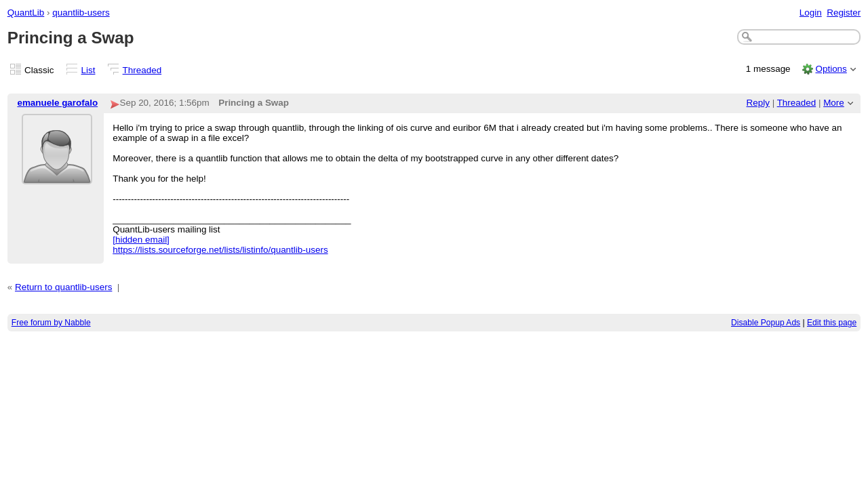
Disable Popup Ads (766, 323)
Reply (758, 103)
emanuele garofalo (57, 103)
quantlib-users (81, 13)
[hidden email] (141, 240)
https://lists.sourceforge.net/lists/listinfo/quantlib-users (220, 250)
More (834, 103)
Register (844, 13)
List (88, 70)
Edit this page (832, 323)
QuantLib (26, 13)
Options (831, 69)
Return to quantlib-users (63, 287)
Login (811, 13)
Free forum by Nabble (51, 323)
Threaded (142, 70)
